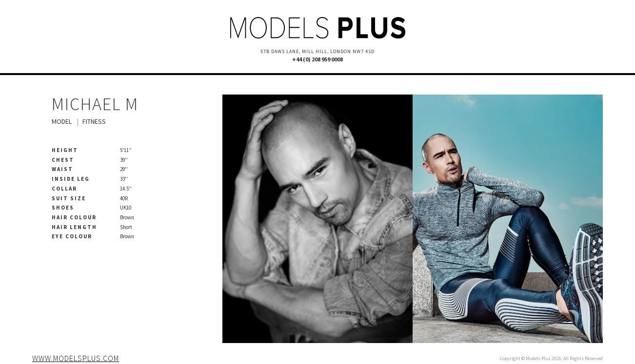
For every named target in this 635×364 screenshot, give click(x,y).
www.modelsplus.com (76, 358)
